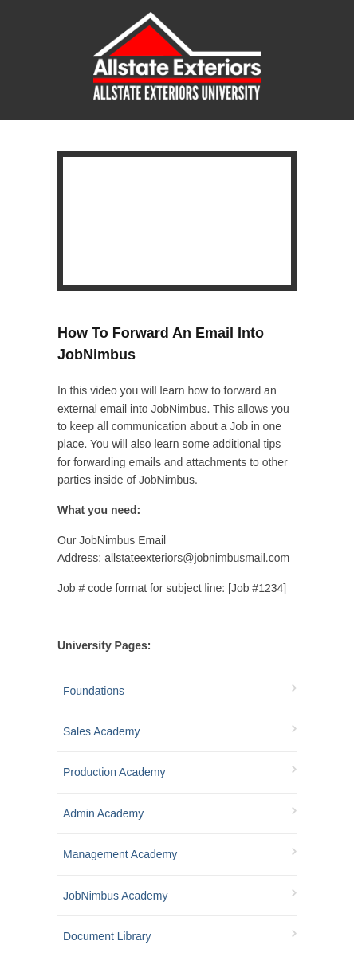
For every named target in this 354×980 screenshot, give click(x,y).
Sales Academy (102, 731)
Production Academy (114, 772)
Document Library (107, 936)
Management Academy (120, 854)
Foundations (94, 691)
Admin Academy (103, 813)
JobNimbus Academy (116, 896)
